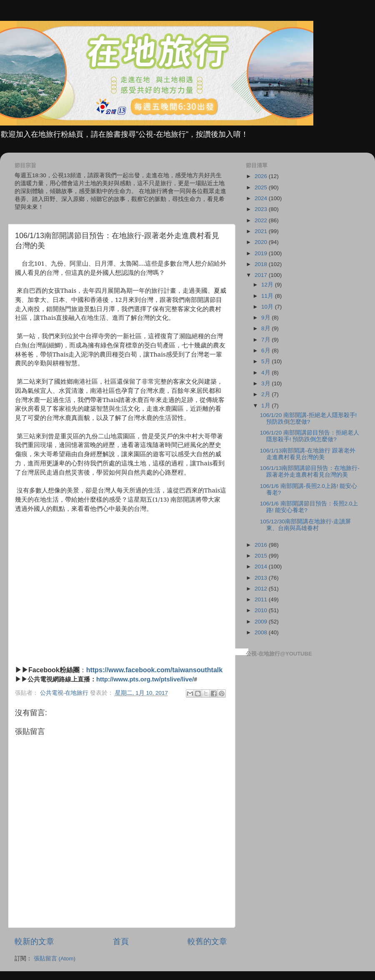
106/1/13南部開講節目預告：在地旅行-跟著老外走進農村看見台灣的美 (310, 471)
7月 (266, 340)
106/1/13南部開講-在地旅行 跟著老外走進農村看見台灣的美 (308, 454)
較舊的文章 (207, 941)
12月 (268, 285)
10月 (268, 307)
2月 (266, 394)
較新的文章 (34, 941)
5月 (266, 361)
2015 (262, 556)
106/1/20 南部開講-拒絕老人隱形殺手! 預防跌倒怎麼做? (309, 418)
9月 (266, 318)
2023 (262, 209)
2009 (262, 622)
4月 (266, 373)
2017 (262, 275)
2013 (262, 578)
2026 (262, 176)
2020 (262, 242)
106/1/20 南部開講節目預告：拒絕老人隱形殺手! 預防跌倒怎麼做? (310, 436)
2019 (262, 253)
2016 (262, 545)
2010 (262, 610)
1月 (266, 406)
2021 (262, 231)
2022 (262, 220)
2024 (262, 198)
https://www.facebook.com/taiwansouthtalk (154, 670)
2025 (262, 187)
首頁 (121, 941)
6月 (266, 351)
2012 (262, 589)
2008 (262, 632)
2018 (262, 264)
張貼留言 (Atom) (55, 959)
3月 (266, 383)
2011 (262, 599)
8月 (266, 328)
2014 (262, 567)
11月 (268, 296)
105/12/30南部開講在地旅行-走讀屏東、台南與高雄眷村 (306, 525)
